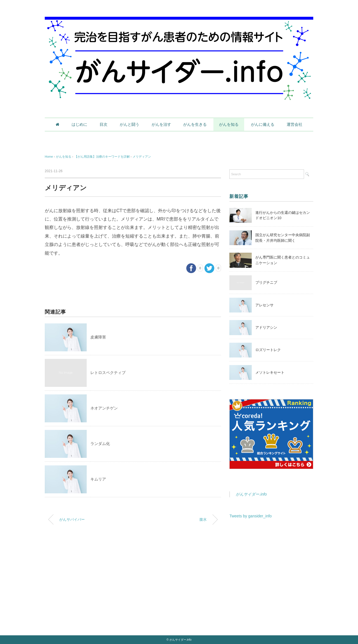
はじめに (79, 124)
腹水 (203, 520)
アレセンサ (264, 305)
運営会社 (295, 124)
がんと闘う (129, 124)
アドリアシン (266, 327)
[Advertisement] (271, 570)
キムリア (98, 479)
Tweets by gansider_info (250, 516)
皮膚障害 (98, 337)
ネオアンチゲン (104, 408)
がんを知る (229, 124)
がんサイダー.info (251, 494)
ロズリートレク (268, 350)
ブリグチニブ (266, 282)
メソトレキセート (270, 372)
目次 (103, 124)
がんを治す (161, 124)
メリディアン (142, 157)
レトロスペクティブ (108, 373)
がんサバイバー (72, 520)
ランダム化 (100, 444)
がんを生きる (195, 124)
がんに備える (263, 124)
